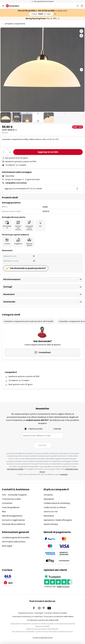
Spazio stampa (51, 524)
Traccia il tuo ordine (11, 499)
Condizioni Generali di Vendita (56, 613)
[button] (6, 117)
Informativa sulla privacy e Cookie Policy (28, 617)
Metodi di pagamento (12, 516)
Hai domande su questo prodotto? (28, 268)
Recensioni (9, 294)
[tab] (22, 507)
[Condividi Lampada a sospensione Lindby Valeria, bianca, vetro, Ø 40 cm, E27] (81, 36)
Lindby (45, 207)
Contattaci (7, 503)
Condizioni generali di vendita (16, 538)
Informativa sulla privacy (14, 542)
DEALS (41, 14)
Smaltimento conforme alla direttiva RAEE (43, 620)
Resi (4, 512)
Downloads (9, 302)
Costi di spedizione (11, 507)
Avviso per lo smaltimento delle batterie (59, 617)
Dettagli (8, 287)
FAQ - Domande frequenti (14, 495)
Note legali (7, 546)
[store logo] (14, 6)
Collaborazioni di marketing (57, 503)
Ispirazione (49, 520)
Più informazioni (12, 279)
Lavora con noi (51, 512)
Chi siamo (48, 495)
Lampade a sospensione (15, 24)
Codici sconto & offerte (55, 507)
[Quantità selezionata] (7, 152)
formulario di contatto (15, 469)
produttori (64, 474)
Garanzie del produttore (14, 524)
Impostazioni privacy (26, 613)
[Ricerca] (78, 6)
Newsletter (49, 499)
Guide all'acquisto (64, 520)
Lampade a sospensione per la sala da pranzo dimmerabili (29, 321)
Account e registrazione (13, 520)
